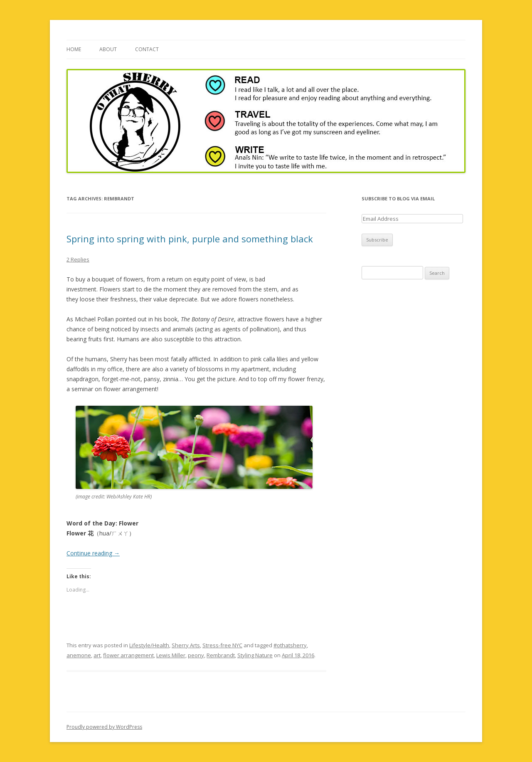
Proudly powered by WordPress (104, 727)
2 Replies (78, 259)
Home (74, 49)
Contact (147, 49)
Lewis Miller (171, 655)
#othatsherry (290, 645)
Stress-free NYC (222, 645)
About (108, 49)
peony (196, 655)
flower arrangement (128, 655)
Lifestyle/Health (149, 645)
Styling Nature (255, 655)
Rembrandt (221, 655)
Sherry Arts (186, 645)
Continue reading (93, 553)
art (97, 655)
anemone (79, 655)
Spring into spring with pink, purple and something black (190, 239)
